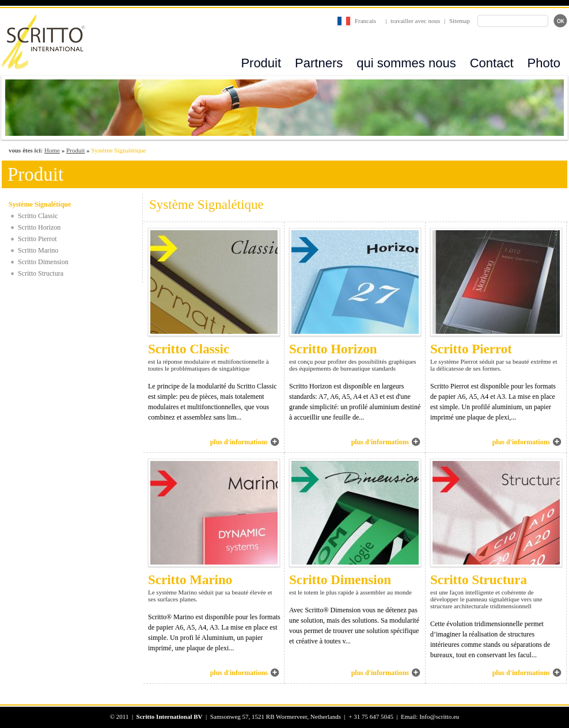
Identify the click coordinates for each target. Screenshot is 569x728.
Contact (492, 63)
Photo (544, 63)
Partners (319, 63)
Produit (261, 63)
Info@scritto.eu (439, 716)
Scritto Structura (41, 273)
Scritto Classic (38, 216)
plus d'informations (239, 442)
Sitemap (460, 21)
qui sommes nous (406, 63)
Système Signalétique (40, 204)
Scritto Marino (38, 250)
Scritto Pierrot (37, 239)
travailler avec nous (415, 21)
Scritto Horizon (39, 227)
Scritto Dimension (43, 262)
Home (52, 150)
